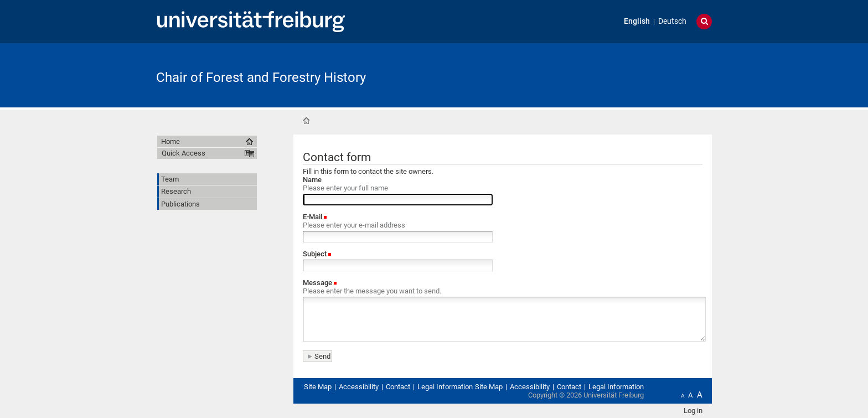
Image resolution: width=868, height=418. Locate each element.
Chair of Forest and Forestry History (261, 78)
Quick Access (184, 153)
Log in (693, 411)
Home (306, 121)
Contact (398, 387)
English (637, 21)
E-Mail (313, 217)
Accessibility (359, 387)
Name (312, 180)
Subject (316, 254)
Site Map (318, 387)
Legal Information (445, 387)
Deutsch (672, 21)
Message (318, 283)
